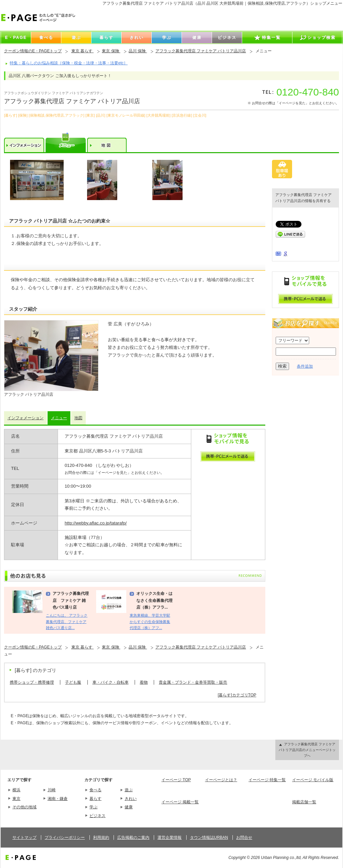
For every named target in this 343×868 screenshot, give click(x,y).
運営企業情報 (169, 838)
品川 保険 (138, 51)
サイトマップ (24, 838)
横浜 (16, 790)
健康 (129, 807)
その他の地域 (24, 807)
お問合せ (244, 838)
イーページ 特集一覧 (267, 780)
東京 (16, 799)
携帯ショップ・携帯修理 (32, 682)
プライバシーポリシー (65, 838)
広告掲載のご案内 (133, 838)
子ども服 (73, 682)
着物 (144, 682)
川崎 (52, 790)
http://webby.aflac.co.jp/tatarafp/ (96, 523)
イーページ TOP (176, 780)
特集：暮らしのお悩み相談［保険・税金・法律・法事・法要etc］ (69, 63)
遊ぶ (129, 790)
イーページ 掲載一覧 (180, 802)
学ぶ (93, 807)
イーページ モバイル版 (313, 780)
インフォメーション (25, 418)
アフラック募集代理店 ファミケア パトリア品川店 (201, 51)
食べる (95, 790)
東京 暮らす (83, 51)
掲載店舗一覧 (304, 802)
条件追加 (305, 366)
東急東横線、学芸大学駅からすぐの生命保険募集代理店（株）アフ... (150, 622)
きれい (131, 799)
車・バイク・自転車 (111, 682)
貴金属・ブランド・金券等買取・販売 (193, 682)
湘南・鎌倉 (58, 799)
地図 (78, 418)
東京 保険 (111, 51)
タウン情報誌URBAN (209, 838)
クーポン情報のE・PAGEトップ (33, 51)
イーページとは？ (221, 780)
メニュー (59, 418)
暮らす (95, 799)
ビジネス (97, 816)
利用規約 (101, 838)
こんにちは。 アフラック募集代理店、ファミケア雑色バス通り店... (67, 622)
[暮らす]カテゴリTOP (237, 695)
